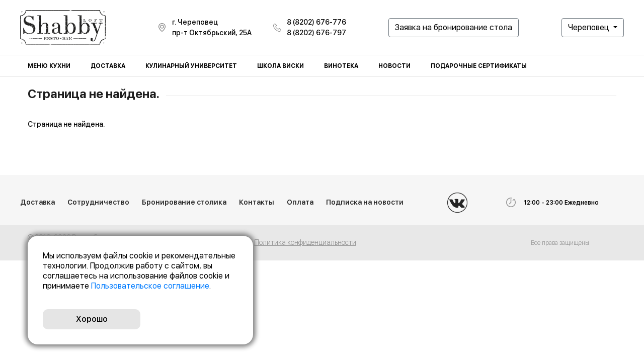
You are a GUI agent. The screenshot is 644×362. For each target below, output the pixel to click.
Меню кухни (49, 66)
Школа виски (280, 66)
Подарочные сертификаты (479, 66)
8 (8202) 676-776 (316, 22)
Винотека (341, 66)
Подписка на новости (365, 202)
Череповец (590, 27)
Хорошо (92, 319)
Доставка (108, 66)
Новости (394, 66)
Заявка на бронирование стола (454, 27)
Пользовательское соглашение (150, 286)
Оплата (300, 202)
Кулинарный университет (191, 66)
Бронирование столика (184, 202)
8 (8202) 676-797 (316, 33)
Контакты (257, 202)
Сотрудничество (98, 202)
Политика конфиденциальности (305, 242)
